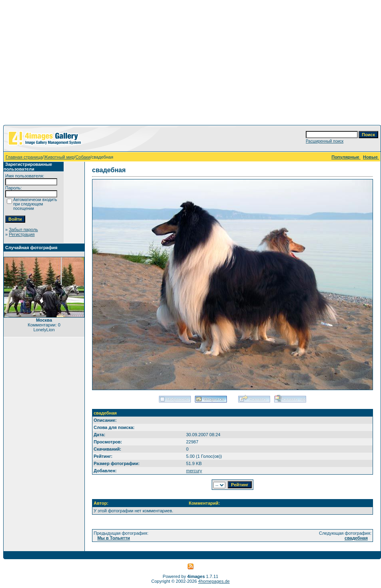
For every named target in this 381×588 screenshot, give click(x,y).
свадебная (356, 538)
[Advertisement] (191, 64)
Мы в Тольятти (114, 538)
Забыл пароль (23, 230)
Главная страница (24, 157)
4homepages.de (214, 581)
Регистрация (22, 234)
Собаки (83, 157)
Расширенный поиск (325, 141)
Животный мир (59, 157)
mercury (194, 471)
